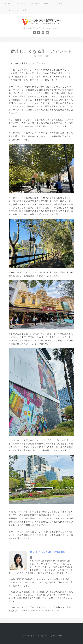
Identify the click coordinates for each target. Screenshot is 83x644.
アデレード (34, 3)
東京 (25, 10)
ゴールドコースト (10, 10)
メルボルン (20, 3)
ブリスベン (59, 3)
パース (47, 3)
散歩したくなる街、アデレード (41, 51)
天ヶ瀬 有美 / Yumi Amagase (47, 552)
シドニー (6, 3)
